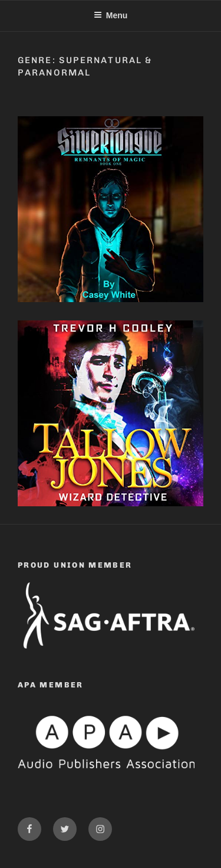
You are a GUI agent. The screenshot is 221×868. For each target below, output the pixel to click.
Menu (111, 15)
